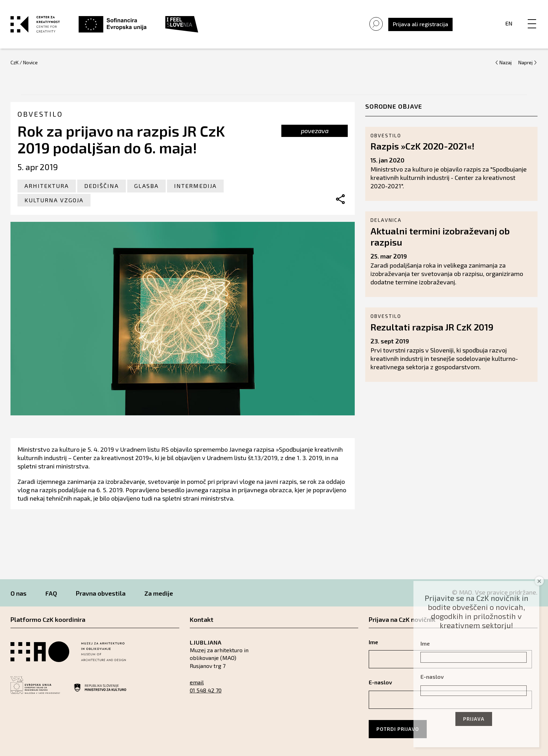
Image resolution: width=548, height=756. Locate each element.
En (509, 23)
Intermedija (195, 186)
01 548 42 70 (206, 690)
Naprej (525, 62)
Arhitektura (47, 186)
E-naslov (432, 677)
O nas (19, 593)
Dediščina (102, 186)
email (197, 682)
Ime (425, 643)
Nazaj (506, 62)
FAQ (51, 593)
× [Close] (539, 581)
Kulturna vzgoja (54, 200)
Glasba (146, 186)
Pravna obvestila (101, 593)
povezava (315, 131)
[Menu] (532, 16)
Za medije (159, 593)
